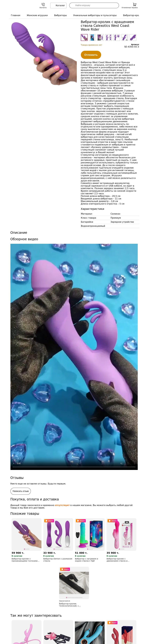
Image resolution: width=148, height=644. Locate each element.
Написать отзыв (21, 491)
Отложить (91, 55)
